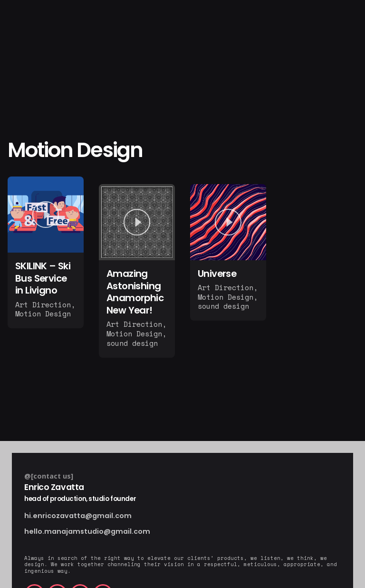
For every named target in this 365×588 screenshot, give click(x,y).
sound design (132, 343)
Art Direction (43, 304)
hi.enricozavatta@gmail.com (78, 516)
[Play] (46, 215)
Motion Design (43, 314)
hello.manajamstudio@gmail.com (87, 532)
